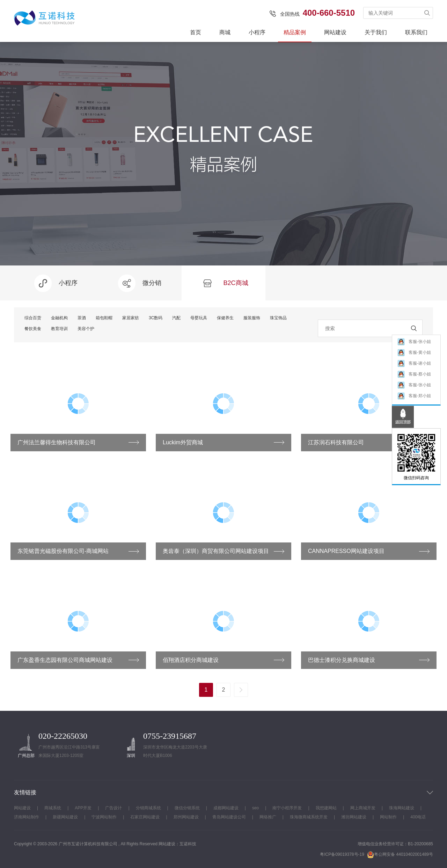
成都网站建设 (226, 808)
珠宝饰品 (278, 318)
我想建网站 (326, 808)
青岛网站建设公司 (229, 817)
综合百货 (33, 318)
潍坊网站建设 (354, 817)
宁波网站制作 (104, 817)
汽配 (176, 318)
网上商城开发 (363, 808)
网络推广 (268, 817)
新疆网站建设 (65, 817)
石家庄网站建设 (145, 817)
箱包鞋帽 (104, 318)
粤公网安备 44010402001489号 (400, 855)
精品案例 (295, 32)
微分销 (140, 283)
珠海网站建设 (402, 808)
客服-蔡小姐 (414, 375)
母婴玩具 (199, 318)
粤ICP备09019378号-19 (342, 854)
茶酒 (82, 318)
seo (255, 808)
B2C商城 (223, 283)
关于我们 (376, 32)
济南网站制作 (27, 817)
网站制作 (388, 817)
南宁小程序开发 (287, 808)
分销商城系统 (148, 808)
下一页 (241, 690)
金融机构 (59, 318)
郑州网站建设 (186, 817)
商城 (225, 32)
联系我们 (416, 32)
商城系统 (53, 808)
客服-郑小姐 (414, 396)
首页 (196, 32)
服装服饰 (252, 318)
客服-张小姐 (414, 342)
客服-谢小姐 (414, 364)
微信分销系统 (187, 808)
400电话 (418, 817)
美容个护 (86, 329)
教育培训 (59, 329)
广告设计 (113, 808)
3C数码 (156, 318)
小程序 (257, 32)
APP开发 (83, 808)
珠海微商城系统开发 (309, 817)
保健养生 (225, 318)
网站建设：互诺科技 (177, 844)
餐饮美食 (33, 329)
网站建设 (335, 32)
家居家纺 (131, 318)
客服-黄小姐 (414, 353)
